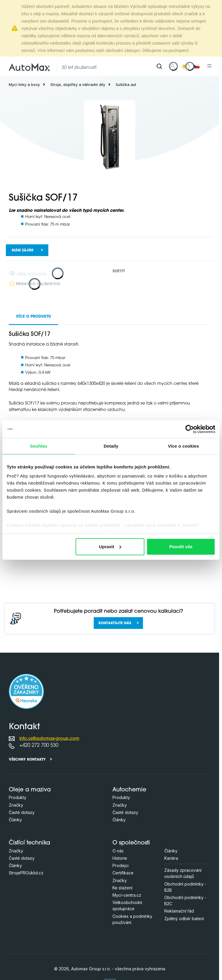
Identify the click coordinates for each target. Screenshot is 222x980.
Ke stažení (122, 888)
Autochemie (129, 790)
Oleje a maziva (30, 790)
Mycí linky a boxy (24, 85)
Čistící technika (29, 843)
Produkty (18, 797)
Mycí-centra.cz (127, 895)
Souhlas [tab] (39, 446)
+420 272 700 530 (39, 745)
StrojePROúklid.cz (26, 873)
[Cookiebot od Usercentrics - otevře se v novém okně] (190, 429)
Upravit (110, 547)
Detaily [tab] (111, 446)
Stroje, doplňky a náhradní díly (78, 85)
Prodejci (121, 865)
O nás (118, 851)
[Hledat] (159, 66)
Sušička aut (126, 85)
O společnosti (131, 843)
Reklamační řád (179, 911)
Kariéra (171, 858)
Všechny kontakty (27, 760)
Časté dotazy (22, 812)
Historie (120, 858)
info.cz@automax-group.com (49, 739)
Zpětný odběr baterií (184, 919)
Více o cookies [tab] (184, 446)
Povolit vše (181, 547)
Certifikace (123, 873)
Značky (16, 805)
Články (15, 820)
